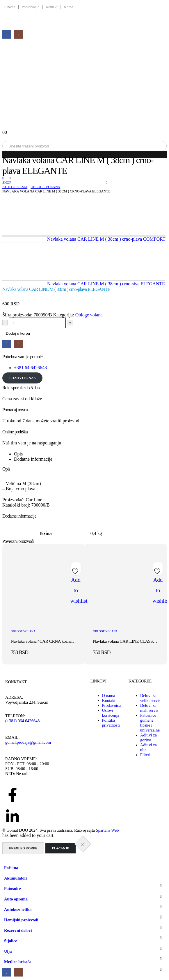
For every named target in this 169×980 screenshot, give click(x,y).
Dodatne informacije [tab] (33, 459)
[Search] (66, 146)
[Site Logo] (84, 86)
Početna (11, 868)
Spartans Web (107, 830)
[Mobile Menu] (6, 44)
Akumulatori (16, 878)
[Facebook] (7, 34)
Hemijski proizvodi (21, 920)
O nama (9, 7)
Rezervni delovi (18, 930)
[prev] (84, 239)
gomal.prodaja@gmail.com (28, 742)
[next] (84, 284)
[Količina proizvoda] (37, 323)
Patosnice (13, 889)
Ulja (8, 951)
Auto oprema (16, 899)
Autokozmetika (18, 909)
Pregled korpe (23, 848)
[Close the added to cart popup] (83, 844)
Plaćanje (61, 848)
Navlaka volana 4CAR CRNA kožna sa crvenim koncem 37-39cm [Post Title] (65, 641)
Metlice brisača (18, 962)
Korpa (69, 7)
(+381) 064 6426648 (22, 721)
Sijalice (11, 941)
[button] (6, 860)
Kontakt (51, 7)
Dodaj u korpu (18, 333)
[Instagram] (18, 34)
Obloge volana (89, 315)
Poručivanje (31, 7)
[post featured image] (43, 621)
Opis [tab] (18, 454)
